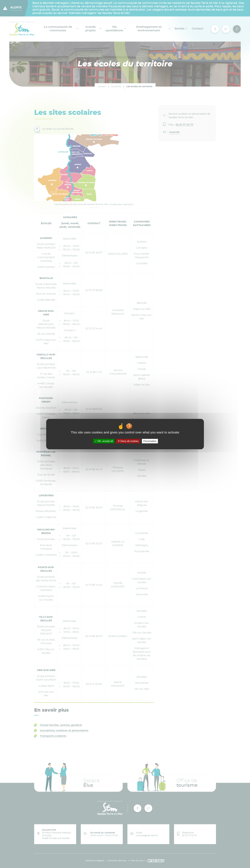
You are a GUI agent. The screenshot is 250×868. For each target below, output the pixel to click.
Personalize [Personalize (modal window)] (150, 441)
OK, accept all (104, 441)
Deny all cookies (128, 441)
